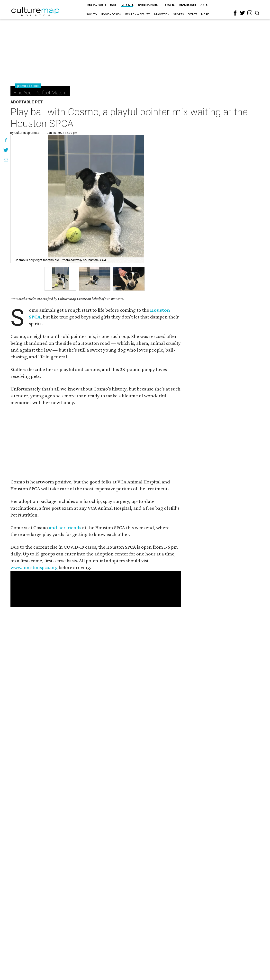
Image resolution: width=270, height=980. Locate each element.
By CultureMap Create (25, 133)
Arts (204, 5)
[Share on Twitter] (6, 151)
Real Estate (188, 5)
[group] (60, 279)
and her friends (65, 527)
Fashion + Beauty (138, 14)
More (205, 14)
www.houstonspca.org (34, 567)
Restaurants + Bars (102, 5)
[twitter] (243, 13)
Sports (179, 14)
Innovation (162, 14)
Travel (170, 5)
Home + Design (111, 14)
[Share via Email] (6, 160)
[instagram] (250, 13)
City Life (127, 5)
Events (193, 14)
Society (92, 14)
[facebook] (235, 13)
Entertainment (149, 5)
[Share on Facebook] (6, 141)
